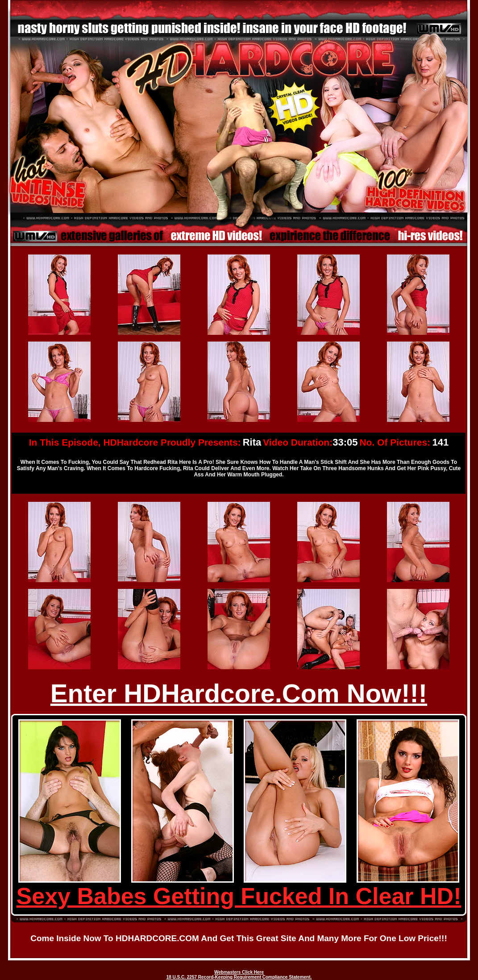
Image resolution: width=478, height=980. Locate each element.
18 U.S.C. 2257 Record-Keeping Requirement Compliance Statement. (239, 977)
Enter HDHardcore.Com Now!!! (239, 693)
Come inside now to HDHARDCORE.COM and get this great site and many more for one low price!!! (239, 938)
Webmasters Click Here (239, 972)
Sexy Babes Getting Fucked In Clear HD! (239, 896)
